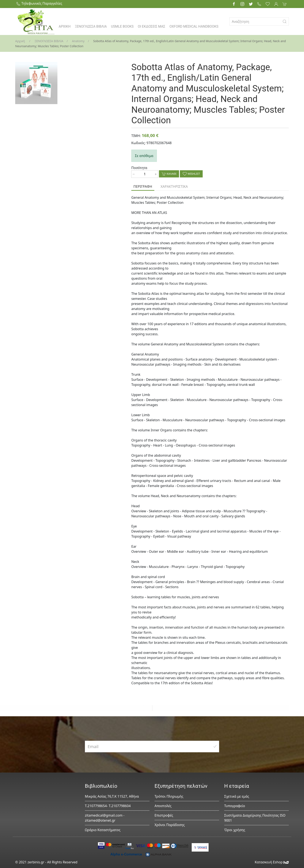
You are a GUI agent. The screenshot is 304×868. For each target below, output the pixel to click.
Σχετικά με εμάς (237, 796)
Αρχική (20, 41)
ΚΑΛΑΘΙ (169, 174)
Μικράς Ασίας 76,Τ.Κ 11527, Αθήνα (112, 796)
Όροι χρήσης (235, 830)
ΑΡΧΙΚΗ (65, 26)
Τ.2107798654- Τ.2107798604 (108, 806)
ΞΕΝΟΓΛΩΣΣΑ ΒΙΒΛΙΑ (91, 26)
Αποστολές (163, 806)
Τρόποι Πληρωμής (169, 796)
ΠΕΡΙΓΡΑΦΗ (143, 186)
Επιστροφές (164, 815)
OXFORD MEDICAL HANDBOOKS (194, 26)
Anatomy (78, 41)
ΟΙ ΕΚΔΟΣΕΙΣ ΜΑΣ (152, 26)
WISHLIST (191, 174)
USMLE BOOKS (122, 26)
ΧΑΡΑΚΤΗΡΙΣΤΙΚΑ (174, 186)
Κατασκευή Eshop (272, 862)
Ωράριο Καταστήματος (103, 830)
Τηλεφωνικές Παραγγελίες (39, 3)
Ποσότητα (139, 168)
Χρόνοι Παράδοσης (170, 825)
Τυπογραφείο (235, 806)
